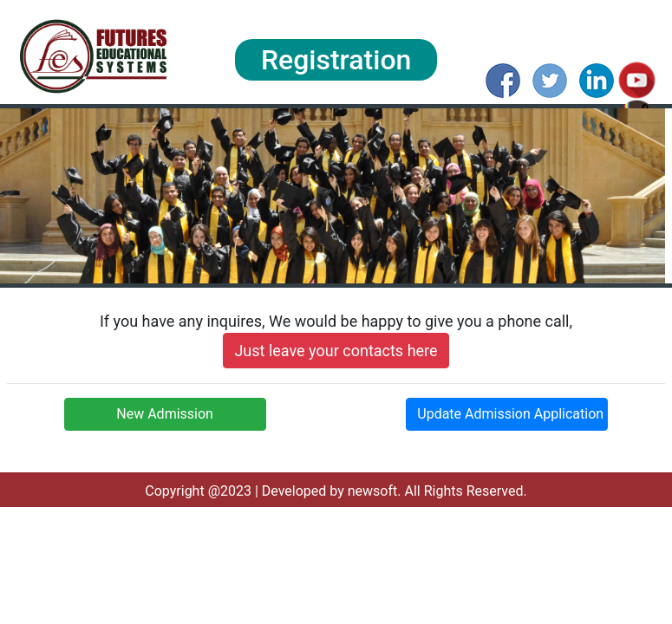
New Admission (165, 414)
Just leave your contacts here (336, 351)
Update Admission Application (510, 414)
